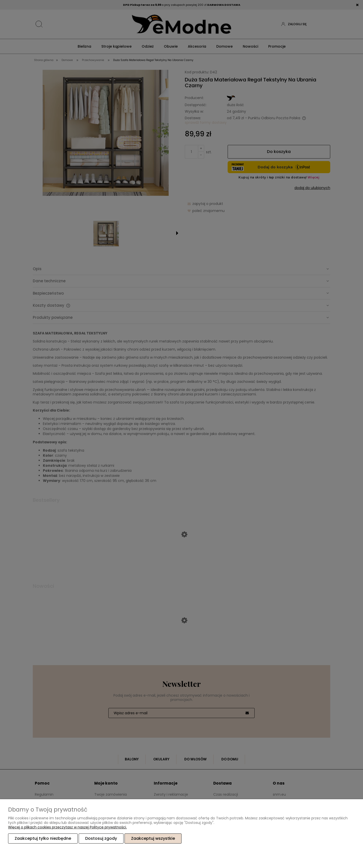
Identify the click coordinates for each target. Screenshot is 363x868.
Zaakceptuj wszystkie (153, 839)
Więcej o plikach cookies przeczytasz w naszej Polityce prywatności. (67, 827)
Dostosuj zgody (101, 839)
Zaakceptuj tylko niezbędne (43, 839)
